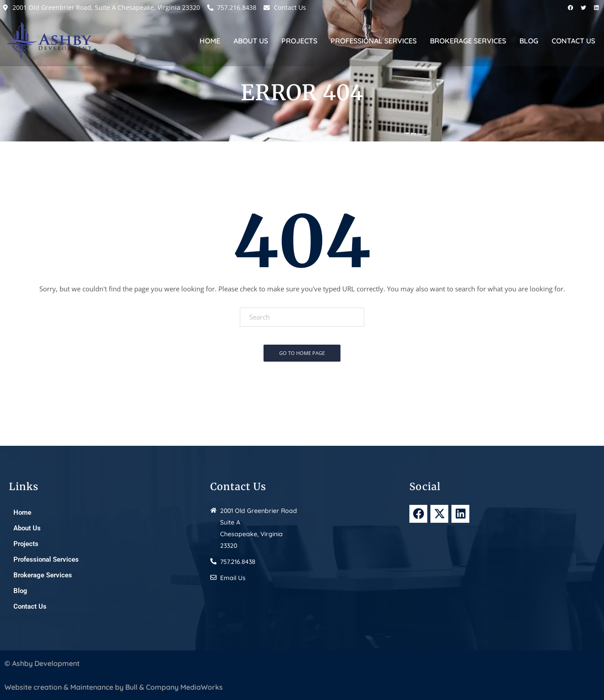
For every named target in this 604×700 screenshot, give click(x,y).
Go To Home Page (302, 353)
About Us (251, 41)
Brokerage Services (468, 41)
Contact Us (573, 41)
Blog (529, 41)
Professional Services (374, 41)
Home (210, 41)
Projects (299, 41)
